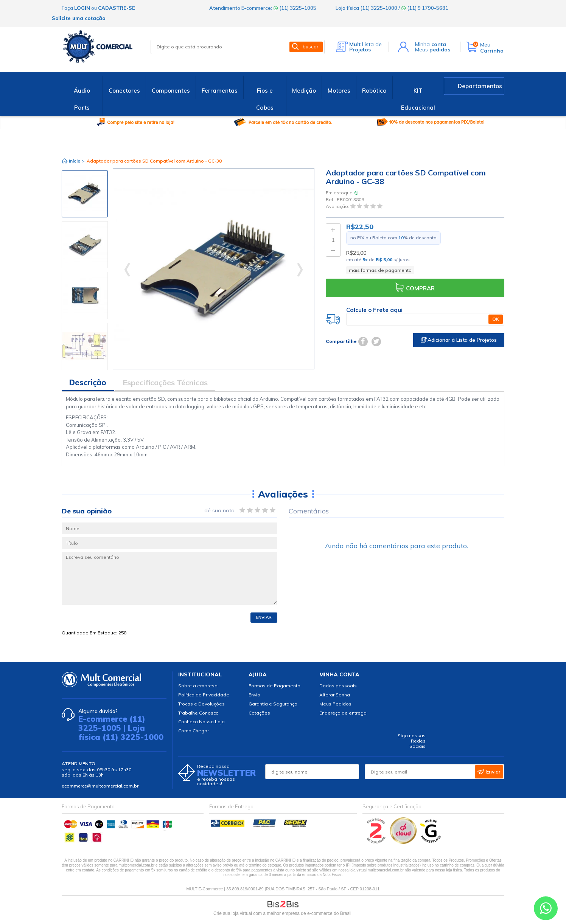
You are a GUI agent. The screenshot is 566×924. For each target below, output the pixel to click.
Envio (254, 695)
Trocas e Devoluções (201, 704)
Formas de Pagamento (274, 686)
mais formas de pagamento (380, 270)
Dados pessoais (338, 686)
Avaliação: (338, 207)
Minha (431, 44)
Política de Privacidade (204, 695)
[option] (85, 194)
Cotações (259, 713)
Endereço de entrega (343, 713)
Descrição (88, 382)
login (82, 8)
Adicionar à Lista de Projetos (459, 340)
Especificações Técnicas (165, 382)
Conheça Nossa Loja (201, 722)
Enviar (264, 617)
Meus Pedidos (335, 704)
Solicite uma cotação (79, 18)
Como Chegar (194, 731)
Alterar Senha (335, 695)
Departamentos (480, 86)
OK (496, 319)
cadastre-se (117, 8)
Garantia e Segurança (273, 704)
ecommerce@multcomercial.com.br (100, 786)
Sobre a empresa (198, 686)
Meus (433, 50)
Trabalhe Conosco (198, 713)
